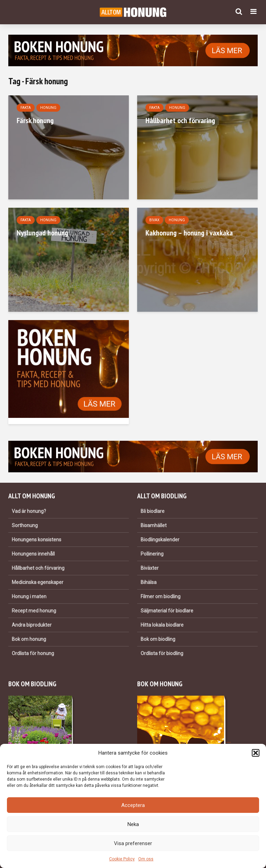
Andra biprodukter (32, 625)
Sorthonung (25, 525)
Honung (48, 108)
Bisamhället (154, 525)
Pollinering (152, 554)
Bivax (154, 220)
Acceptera (133, 805)
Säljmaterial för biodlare (167, 611)
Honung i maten (29, 596)
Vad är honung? (29, 511)
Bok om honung (29, 639)
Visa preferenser (133, 843)
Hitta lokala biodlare (162, 625)
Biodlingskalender (160, 540)
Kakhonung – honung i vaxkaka (189, 233)
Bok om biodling (158, 639)
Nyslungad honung (42, 233)
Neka (133, 824)
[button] (256, 753)
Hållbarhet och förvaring (180, 120)
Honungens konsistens (37, 540)
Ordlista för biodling (162, 653)
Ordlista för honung (33, 653)
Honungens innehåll (33, 554)
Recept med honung (34, 611)
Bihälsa (149, 582)
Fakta (26, 108)
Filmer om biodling (161, 596)
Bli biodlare (153, 511)
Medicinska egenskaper (38, 582)
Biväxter (150, 568)
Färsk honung (35, 120)
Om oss (146, 859)
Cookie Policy (122, 859)
